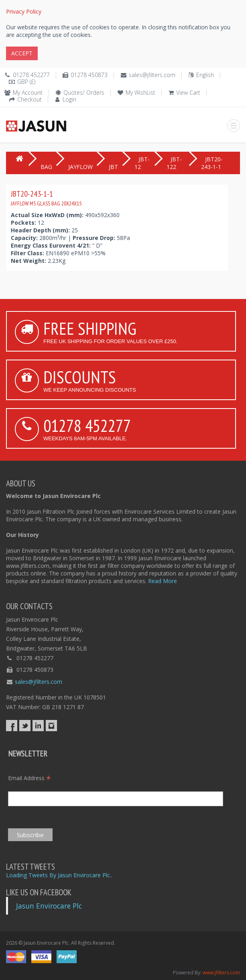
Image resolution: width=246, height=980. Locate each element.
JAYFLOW (80, 167)
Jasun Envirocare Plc (49, 906)
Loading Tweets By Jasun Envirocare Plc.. (59, 875)
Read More (163, 581)
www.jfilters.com (221, 973)
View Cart (188, 93)
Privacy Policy (24, 11)
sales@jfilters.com (152, 75)
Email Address (29, 778)
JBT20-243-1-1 (46, 198)
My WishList (140, 93)
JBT (113, 167)
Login (69, 99)
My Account (28, 93)
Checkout (29, 99)
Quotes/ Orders (84, 93)
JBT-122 (174, 163)
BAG (46, 167)
